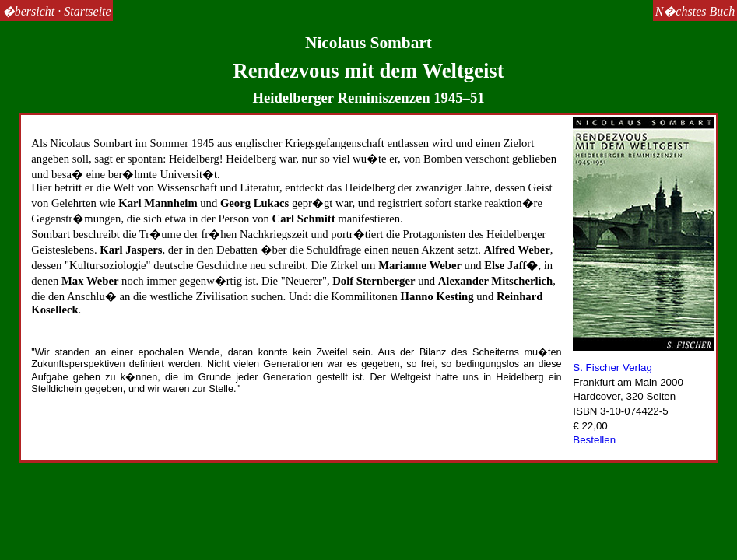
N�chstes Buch (695, 11)
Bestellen (594, 440)
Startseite (87, 11)
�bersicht (29, 11)
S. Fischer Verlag (612, 367)
